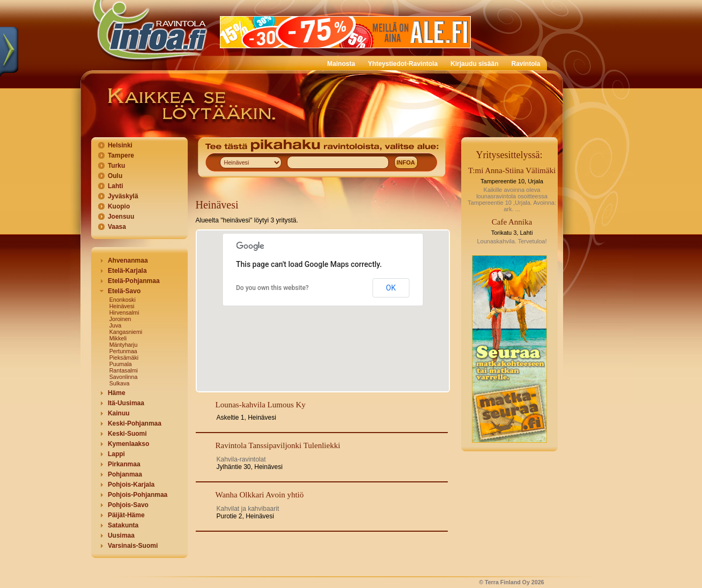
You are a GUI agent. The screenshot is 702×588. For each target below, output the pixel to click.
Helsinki (120, 145)
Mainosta (341, 64)
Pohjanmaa (125, 474)
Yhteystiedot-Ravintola (403, 64)
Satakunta (123, 525)
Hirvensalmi (124, 312)
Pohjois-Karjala (131, 485)
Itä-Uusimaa (126, 403)
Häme (117, 393)
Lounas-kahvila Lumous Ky (261, 405)
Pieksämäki (124, 358)
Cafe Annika (512, 222)
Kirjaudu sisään (474, 64)
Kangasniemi (126, 332)
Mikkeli (118, 338)
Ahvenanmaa (128, 260)
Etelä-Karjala (127, 271)
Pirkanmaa (124, 464)
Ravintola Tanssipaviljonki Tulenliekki (278, 445)
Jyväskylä (123, 196)
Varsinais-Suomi (133, 546)
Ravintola (526, 64)
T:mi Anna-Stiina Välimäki (512, 170)
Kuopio (119, 206)
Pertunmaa (123, 351)
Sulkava (120, 383)
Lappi (116, 454)
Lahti (116, 186)
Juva (116, 325)
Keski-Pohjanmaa (135, 423)
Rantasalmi (124, 370)
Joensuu (121, 217)
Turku (116, 166)
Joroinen (120, 319)
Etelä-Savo (124, 291)
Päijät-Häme (126, 515)
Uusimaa (121, 535)
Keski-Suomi (127, 434)
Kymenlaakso (128, 444)
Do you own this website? (272, 288)
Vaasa (117, 227)
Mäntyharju (124, 345)
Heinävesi (122, 306)
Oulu (115, 176)
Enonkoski (123, 300)
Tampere (121, 155)
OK (391, 288)
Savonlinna (124, 377)
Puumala (121, 364)
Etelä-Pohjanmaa (134, 281)
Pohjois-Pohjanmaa (138, 495)
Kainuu (119, 413)
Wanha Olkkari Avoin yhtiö (260, 495)
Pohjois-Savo (128, 505)
